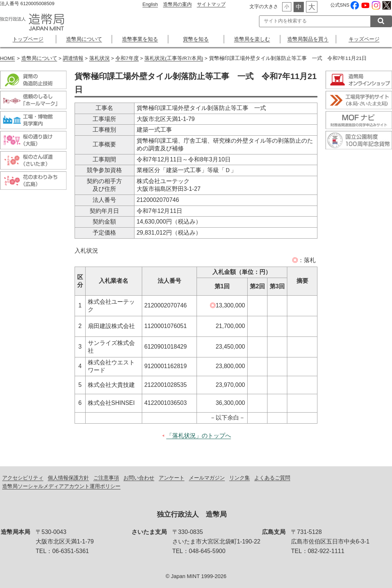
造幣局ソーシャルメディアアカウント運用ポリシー (61, 486)
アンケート (172, 478)
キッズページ (364, 39)
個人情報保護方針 (68, 478)
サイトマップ (211, 4)
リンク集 (240, 478)
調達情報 (73, 58)
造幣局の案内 (177, 4)
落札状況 (100, 58)
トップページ (28, 39)
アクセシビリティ (23, 478)
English (150, 4)
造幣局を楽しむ (252, 39)
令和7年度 (127, 58)
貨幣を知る (196, 39)
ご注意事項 (106, 478)
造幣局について (84, 39)
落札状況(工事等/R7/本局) (174, 58)
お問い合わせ (139, 478)
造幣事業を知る (140, 39)
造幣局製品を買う (308, 39)
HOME (8, 58)
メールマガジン (207, 478)
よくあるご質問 (272, 478)
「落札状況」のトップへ (199, 436)
